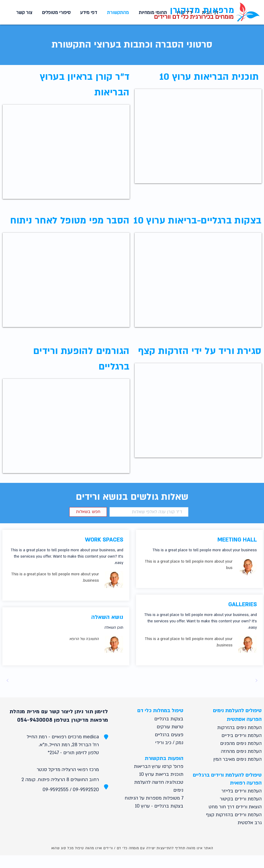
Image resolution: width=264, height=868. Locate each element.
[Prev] (256, 680)
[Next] (8, 680)
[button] (88, 13)
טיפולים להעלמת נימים (237, 711)
